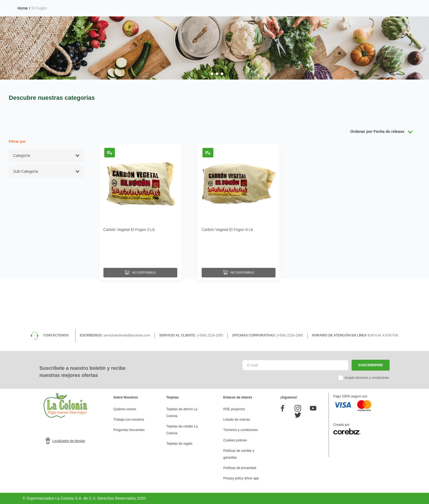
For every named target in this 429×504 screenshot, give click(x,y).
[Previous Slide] (6, 94)
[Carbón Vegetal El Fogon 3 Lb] (140, 257)
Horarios (370, 5)
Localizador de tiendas (69, 441)
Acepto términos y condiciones (367, 378)
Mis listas (336, 24)
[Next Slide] (423, 94)
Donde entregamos (403, 5)
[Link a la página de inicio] (23, 54)
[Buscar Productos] (263, 23)
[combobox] (172, 23)
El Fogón (39, 54)
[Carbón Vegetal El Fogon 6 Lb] (239, 257)
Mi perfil (298, 24)
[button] (207, 119)
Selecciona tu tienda (325, 5)
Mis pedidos (376, 24)
